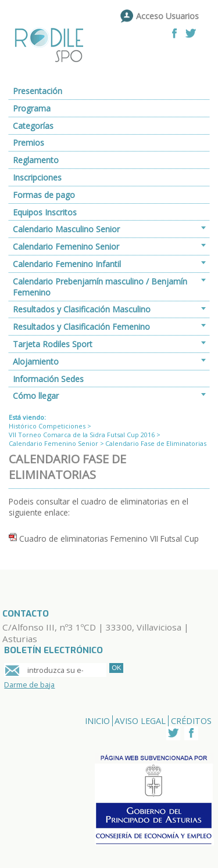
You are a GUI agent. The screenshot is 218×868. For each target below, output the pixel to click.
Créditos (191, 721)
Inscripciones (37, 177)
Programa (32, 108)
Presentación (37, 91)
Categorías (33, 126)
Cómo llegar (36, 396)
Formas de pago (44, 195)
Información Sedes (48, 379)
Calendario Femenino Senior (66, 246)
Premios (28, 143)
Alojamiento (36, 361)
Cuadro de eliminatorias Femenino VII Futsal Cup (109, 539)
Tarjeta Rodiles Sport (53, 344)
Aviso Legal (140, 721)
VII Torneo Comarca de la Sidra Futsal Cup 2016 (82, 435)
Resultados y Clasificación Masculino (82, 309)
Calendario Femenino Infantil (67, 264)
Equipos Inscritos (45, 212)
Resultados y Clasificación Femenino (81, 327)
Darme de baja (29, 685)
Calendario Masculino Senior (66, 229)
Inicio (97, 721)
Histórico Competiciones (47, 426)
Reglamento (36, 160)
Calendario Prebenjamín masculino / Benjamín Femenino (100, 287)
